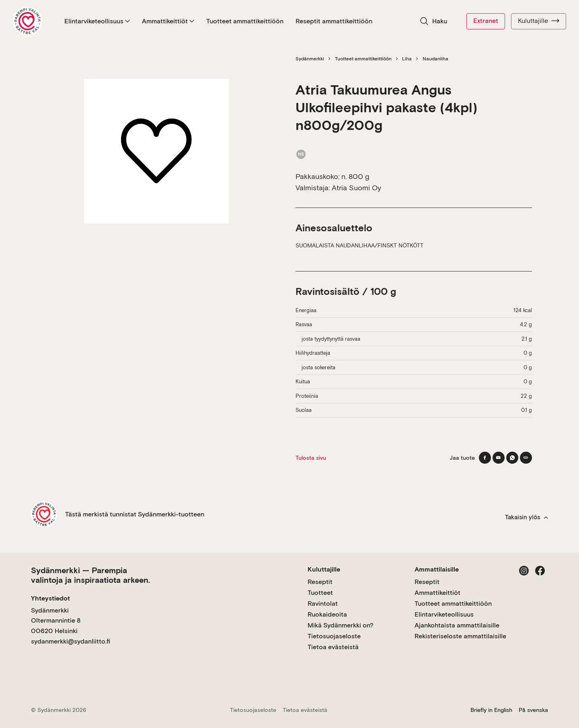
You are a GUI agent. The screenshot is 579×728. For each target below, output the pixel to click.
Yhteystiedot (50, 598)
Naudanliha (435, 59)
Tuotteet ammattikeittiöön (245, 21)
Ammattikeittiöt (168, 21)
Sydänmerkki (310, 59)
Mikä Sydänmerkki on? (341, 625)
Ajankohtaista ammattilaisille (457, 625)
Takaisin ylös (527, 517)
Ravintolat (323, 604)
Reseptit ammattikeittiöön (334, 21)
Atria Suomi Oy (356, 188)
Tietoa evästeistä (333, 647)
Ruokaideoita (327, 614)
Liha (407, 59)
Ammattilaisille (437, 569)
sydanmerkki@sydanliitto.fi (71, 641)
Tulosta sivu (311, 458)
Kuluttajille (539, 21)
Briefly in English (491, 710)
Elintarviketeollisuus (97, 21)
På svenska (533, 710)
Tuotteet (320, 593)
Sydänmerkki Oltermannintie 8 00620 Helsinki (56, 621)
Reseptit (320, 582)
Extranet (486, 21)
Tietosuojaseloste (334, 636)
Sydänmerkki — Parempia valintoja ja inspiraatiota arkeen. (90, 575)
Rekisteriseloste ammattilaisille (460, 636)
